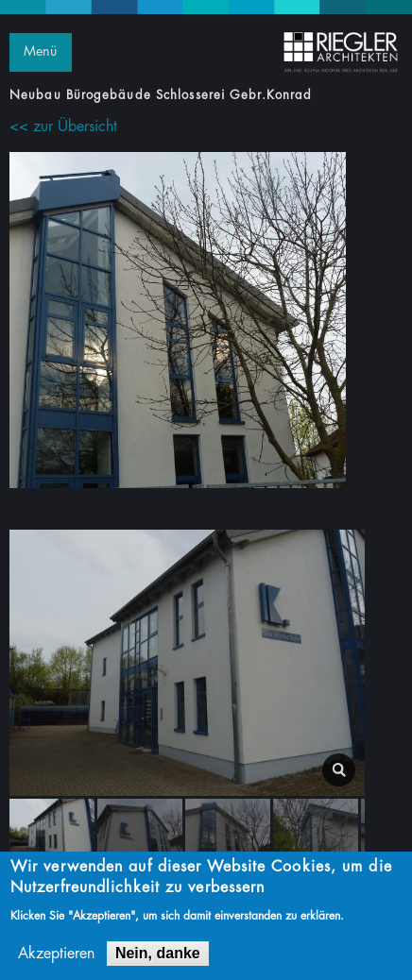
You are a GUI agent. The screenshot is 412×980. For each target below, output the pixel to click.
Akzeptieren (56, 957)
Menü (40, 51)
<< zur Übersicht (63, 127)
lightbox (339, 770)
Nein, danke (158, 957)
